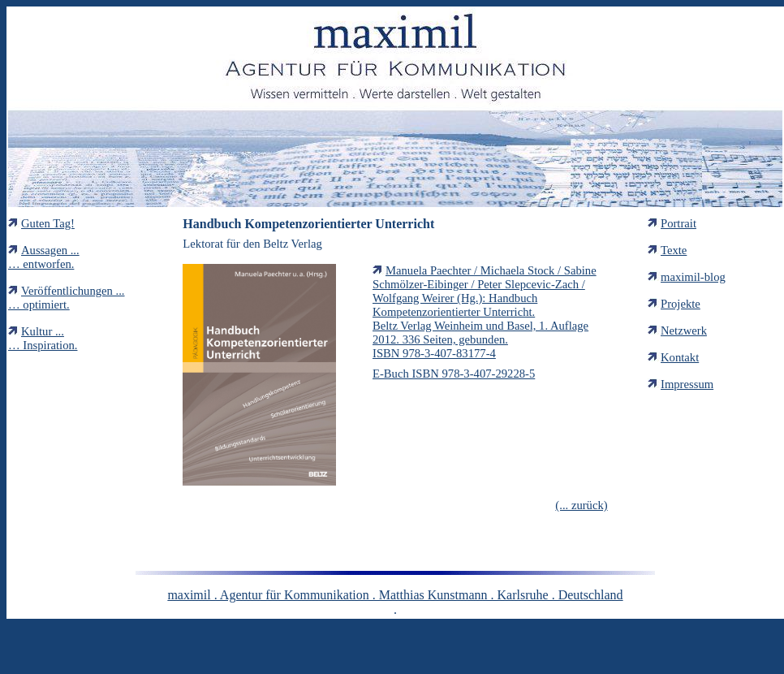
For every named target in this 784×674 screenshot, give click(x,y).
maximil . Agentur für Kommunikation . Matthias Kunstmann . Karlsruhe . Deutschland (395, 595)
